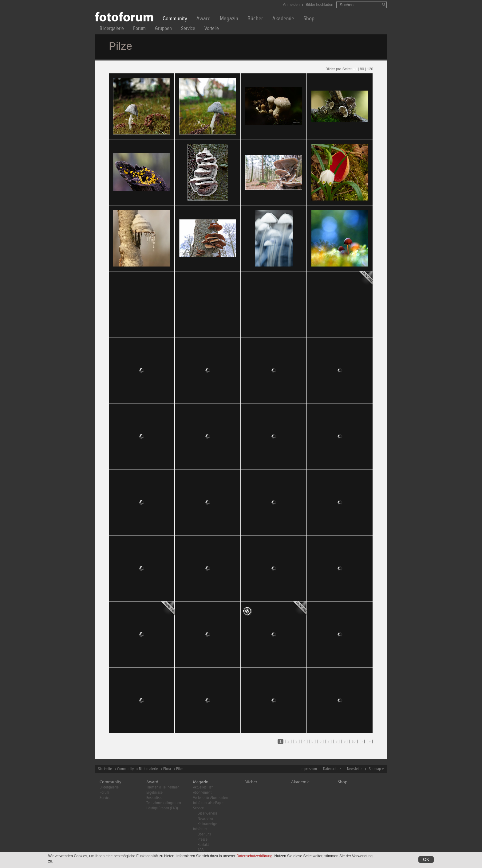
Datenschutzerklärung (254, 856)
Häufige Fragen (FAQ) (162, 808)
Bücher (255, 19)
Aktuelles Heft (203, 787)
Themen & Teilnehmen (163, 787)
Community (175, 19)
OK (426, 859)
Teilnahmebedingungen (164, 803)
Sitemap (375, 769)
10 (353, 741)
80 (362, 69)
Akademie (283, 19)
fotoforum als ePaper (208, 803)
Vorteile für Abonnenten (210, 798)
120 (370, 69)
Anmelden (291, 5)
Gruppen (163, 29)
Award (203, 19)
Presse (203, 840)
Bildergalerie (112, 29)
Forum (139, 29)
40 (355, 69)
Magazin (229, 19)
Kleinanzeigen (208, 824)
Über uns (204, 834)
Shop (309, 19)
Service (188, 29)
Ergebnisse (154, 793)
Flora (167, 769)
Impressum (309, 769)
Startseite (105, 769)
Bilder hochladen (320, 5)
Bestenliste (154, 798)
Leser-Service (207, 814)
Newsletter (355, 769)
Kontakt (203, 845)
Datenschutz (332, 769)
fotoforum (200, 829)
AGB (201, 850)
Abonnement (202, 793)
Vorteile (212, 29)
